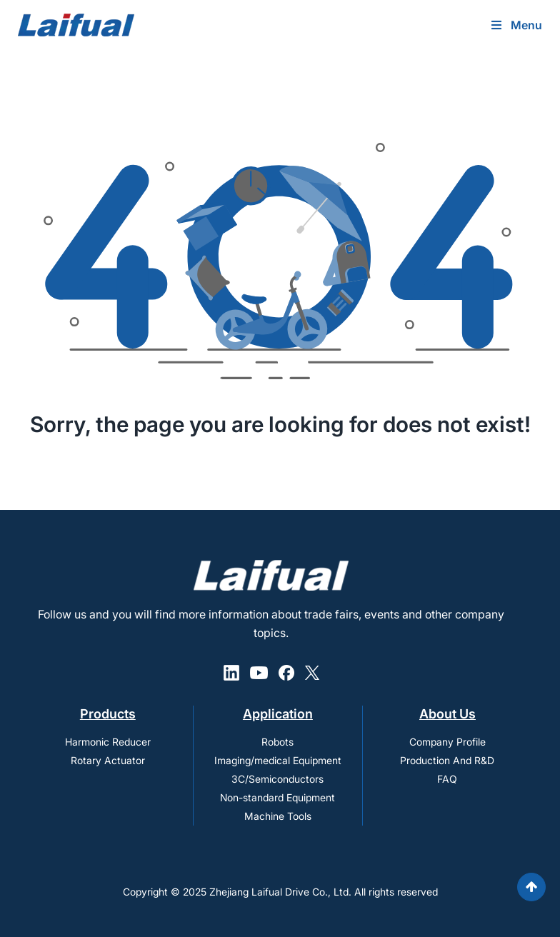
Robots (277, 742)
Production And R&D (447, 760)
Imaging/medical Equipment (278, 760)
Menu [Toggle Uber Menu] (516, 25)
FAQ (447, 779)
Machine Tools (278, 816)
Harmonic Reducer (108, 742)
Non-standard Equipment (277, 797)
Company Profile (447, 742)
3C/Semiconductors (277, 779)
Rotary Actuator (108, 760)
